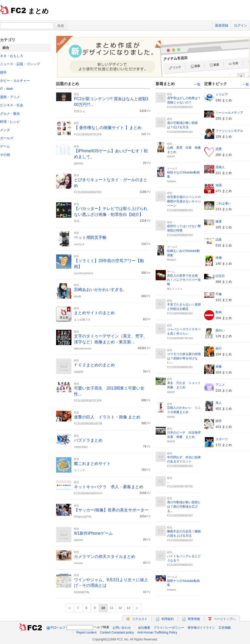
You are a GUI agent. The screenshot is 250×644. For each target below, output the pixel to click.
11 (111, 608)
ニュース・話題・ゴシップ (20, 64)
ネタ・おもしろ (12, 56)
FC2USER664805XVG (88, 493)
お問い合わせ (122, 628)
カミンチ (80, 470)
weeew (78, 563)
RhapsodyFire (83, 517)
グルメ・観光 (10, 114)
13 (128, 608)
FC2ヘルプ (58, 628)
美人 (219, 403)
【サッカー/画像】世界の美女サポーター (111, 510)
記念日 (220, 276)
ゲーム (5, 146)
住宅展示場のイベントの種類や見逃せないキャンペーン (184, 201)
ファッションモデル (229, 131)
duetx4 (171, 156)
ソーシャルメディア (229, 113)
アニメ (220, 385)
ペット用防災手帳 (90, 237)
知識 (219, 185)
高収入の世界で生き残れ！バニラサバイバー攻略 (184, 280)
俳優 (219, 258)
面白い (220, 330)
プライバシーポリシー (169, 628)
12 (120, 608)
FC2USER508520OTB (88, 424)
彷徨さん (80, 111)
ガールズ (7, 138)
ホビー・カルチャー (15, 81)
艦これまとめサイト (92, 464)
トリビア (222, 95)
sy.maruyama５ (84, 273)
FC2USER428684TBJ (88, 192)
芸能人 (220, 167)
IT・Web (7, 89)
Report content (86, 633)
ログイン (241, 25)
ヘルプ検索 (102, 627)
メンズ (5, 130)
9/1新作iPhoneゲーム (93, 533)
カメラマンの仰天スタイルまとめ (105, 557)
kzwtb (78, 296)
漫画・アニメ (10, 97)
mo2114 (79, 244)
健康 (219, 221)
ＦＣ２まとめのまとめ (94, 365)
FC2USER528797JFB (88, 134)
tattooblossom (83, 348)
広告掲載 (225, 628)
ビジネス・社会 (12, 105)
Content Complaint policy (117, 633)
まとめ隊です (82, 320)
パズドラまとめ (88, 440)
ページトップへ (225, 619)
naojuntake (81, 447)
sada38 (79, 372)
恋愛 (219, 149)
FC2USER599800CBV (180, 107)
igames (78, 163)
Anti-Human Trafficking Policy (157, 633)
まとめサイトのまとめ (94, 313)
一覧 (197, 84)
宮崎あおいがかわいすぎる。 (101, 290)
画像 (219, 367)
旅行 (219, 348)
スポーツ (222, 439)
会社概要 (144, 628)
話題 (219, 240)
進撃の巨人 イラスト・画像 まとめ (107, 417)
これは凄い (223, 203)
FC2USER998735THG (180, 338)
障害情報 (194, 619)
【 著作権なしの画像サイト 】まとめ (108, 128)
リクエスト (140, 619)
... (168, 482)
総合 (77, 94)
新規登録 (222, 25)
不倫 (219, 294)
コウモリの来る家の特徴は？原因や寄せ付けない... (184, 358)
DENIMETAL (82, 592)
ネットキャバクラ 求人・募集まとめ (109, 487)
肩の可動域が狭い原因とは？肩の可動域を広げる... (184, 507)
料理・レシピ (10, 122)
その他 (5, 155)
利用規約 (168, 619)
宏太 (77, 221)
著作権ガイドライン (201, 628)
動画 (219, 312)
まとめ (38, 11)
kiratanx (172, 181)
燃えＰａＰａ (175, 289)
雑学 (3, 72)
